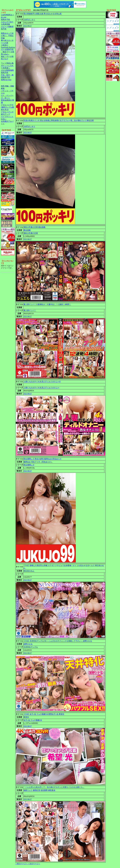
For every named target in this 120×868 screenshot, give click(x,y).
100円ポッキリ (29, 20)
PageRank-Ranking (8, 47)
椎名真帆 (27, 230)
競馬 (3, 86)
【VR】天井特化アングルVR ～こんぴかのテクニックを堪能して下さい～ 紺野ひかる (58, 641)
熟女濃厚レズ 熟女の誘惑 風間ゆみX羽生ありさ (43, 459)
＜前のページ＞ (21, 864)
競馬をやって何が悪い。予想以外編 (7, 36)
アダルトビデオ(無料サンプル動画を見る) (8, 107)
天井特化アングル (31, 647)
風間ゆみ (27, 462)
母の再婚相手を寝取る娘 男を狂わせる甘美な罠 (43, 14)
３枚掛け (5, 45)
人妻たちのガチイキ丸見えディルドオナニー (41, 388)
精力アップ (5, 114)
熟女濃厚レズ (29, 465)
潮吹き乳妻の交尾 (31, 233)
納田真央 (52, 790)
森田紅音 (37, 790)
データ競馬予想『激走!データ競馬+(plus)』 (8, 52)
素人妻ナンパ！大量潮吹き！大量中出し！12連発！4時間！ (47, 304)
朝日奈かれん (29, 571)
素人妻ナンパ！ (30, 310)
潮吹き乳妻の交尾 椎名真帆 (35, 227)
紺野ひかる (28, 644)
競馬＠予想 (5, 20)
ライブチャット (7, 117)
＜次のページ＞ (34, 864)
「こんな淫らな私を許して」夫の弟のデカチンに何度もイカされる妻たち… (54, 787)
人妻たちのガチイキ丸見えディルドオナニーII (42, 382)
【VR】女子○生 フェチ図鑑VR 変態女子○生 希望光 (44, 714)
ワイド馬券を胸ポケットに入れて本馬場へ (7, 66)
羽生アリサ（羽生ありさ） (42, 462)
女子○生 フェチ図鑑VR (33, 720)
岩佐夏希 (44, 790)
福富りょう (28, 790)
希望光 (26, 717)
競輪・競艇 (9, 86)
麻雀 (3, 88)
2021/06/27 (28, 26)
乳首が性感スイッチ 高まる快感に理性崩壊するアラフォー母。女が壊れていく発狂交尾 (59, 120)
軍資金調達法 (6, 100)
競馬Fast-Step (6, 80)
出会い (4, 119)
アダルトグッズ (7, 112)
